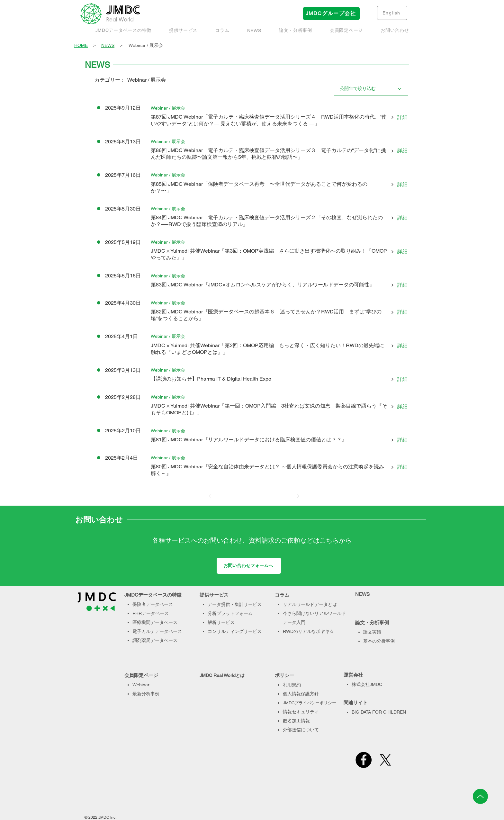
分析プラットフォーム (230, 613)
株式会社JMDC (367, 684)
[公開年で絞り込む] (371, 88)
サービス (253, 631)
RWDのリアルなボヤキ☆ (308, 631)
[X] (385, 760)
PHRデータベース (151, 613)
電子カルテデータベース (157, 631)
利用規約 (292, 685)
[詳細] (398, 117)
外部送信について (301, 730)
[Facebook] (364, 760)
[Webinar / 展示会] (168, 108)
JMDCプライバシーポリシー (310, 703)
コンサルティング (226, 631)
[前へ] (210, 496)
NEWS (108, 45)
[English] (392, 13)
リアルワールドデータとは (310, 604)
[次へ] (298, 496)
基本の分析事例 (379, 641)
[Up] (480, 796)
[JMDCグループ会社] (331, 14)
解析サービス (221, 622)
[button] (295, 31)
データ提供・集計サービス (235, 604)
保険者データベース (153, 604)
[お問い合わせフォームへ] (249, 566)
